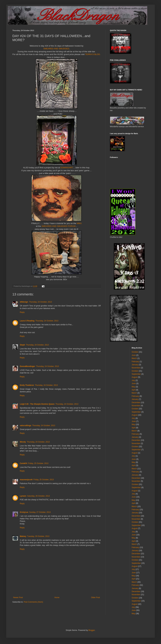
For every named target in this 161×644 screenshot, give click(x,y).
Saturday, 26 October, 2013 (39, 496)
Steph (22, 345)
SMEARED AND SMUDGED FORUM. (59, 226)
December (136, 402)
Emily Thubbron (27, 385)
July (133, 380)
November (136, 368)
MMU (79, 223)
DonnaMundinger (27, 366)
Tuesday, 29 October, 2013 (38, 536)
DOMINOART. (67, 168)
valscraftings (26, 426)
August (135, 377)
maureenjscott (26, 480)
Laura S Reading (27, 321)
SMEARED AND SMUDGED (56, 49)
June (134, 355)
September (136, 374)
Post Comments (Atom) (33, 602)
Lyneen (23, 496)
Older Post (95, 597)
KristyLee (24, 512)
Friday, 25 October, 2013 (38, 463)
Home (57, 597)
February (135, 362)
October (135, 352)
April (134, 390)
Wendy (23, 442)
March (134, 358)
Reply (22, 312)
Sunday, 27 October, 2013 (40, 512)
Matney (23, 536)
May (134, 387)
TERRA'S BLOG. (93, 54)
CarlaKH (23, 463)
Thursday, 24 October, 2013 (40, 302)
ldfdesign (24, 302)
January (135, 365)
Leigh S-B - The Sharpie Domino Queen (37, 404)
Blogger (92, 630)
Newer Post (18, 597)
